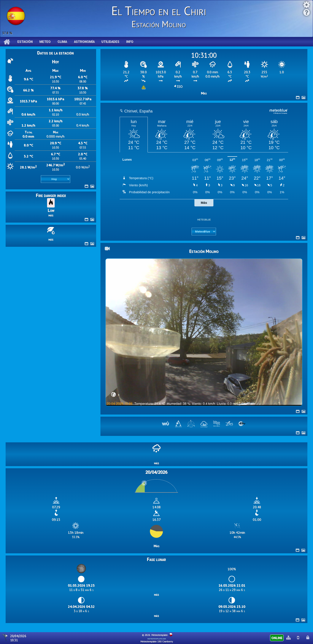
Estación (25, 42)
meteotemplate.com (157, 638)
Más (204, 93)
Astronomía (84, 42)
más (51, 215)
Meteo (45, 42)
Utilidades (110, 42)
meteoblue (204, 219)
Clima (62, 42)
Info (130, 42)
